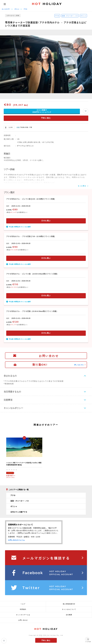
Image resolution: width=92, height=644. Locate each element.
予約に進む (46, 118)
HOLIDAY (47, 4)
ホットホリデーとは (23, 615)
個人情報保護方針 (69, 604)
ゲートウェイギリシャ (25, 146)
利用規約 (23, 609)
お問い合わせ (49, 356)
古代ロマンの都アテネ (19, 512)
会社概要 (69, 615)
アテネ (25, 9)
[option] (46, 64)
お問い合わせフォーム (16, 540)
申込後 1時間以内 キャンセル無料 (20, 227)
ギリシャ (17, 9)
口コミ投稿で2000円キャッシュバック (42, 111)
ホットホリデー (6, 9)
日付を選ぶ (46, 221)
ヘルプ (23, 604)
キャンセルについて (69, 609)
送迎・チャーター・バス (70, 16)
